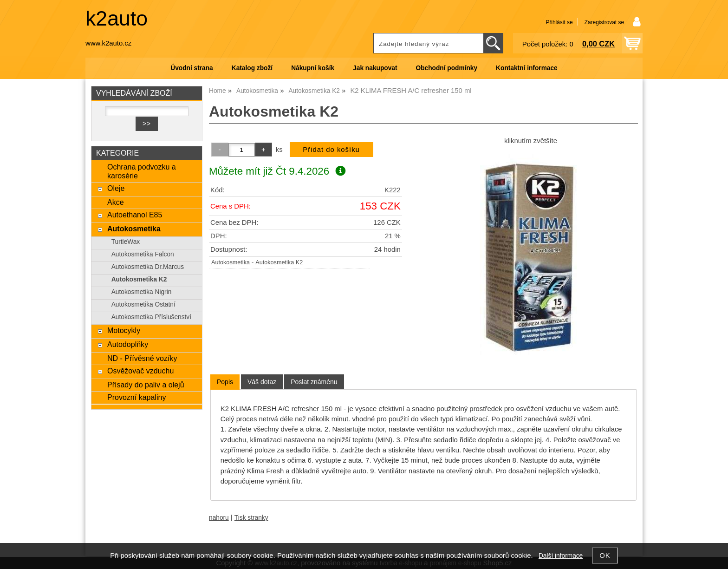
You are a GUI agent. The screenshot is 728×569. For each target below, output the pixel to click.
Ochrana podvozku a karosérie (142, 171)
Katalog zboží (252, 68)
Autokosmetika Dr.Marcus (148, 267)
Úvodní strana (192, 68)
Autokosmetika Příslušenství (151, 317)
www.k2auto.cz (108, 43)
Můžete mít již (277, 171)
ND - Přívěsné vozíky (142, 358)
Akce (116, 202)
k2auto (117, 18)
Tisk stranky (251, 518)
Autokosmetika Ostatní (143, 304)
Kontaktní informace (527, 68)
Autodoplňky (128, 344)
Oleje (116, 188)
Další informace (561, 556)
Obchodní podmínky (446, 68)
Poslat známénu (314, 382)
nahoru (219, 518)
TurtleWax (126, 242)
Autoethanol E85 (135, 215)
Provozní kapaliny (136, 397)
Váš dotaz (262, 382)
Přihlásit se (559, 22)
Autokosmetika (231, 262)
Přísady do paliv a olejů (146, 385)
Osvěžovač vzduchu (140, 371)
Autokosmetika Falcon (143, 254)
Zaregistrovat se (604, 22)
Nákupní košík (313, 68)
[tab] (225, 382)
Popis (225, 382)
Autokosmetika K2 (279, 262)
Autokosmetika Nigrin (142, 292)
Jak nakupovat (375, 68)
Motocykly (124, 330)
